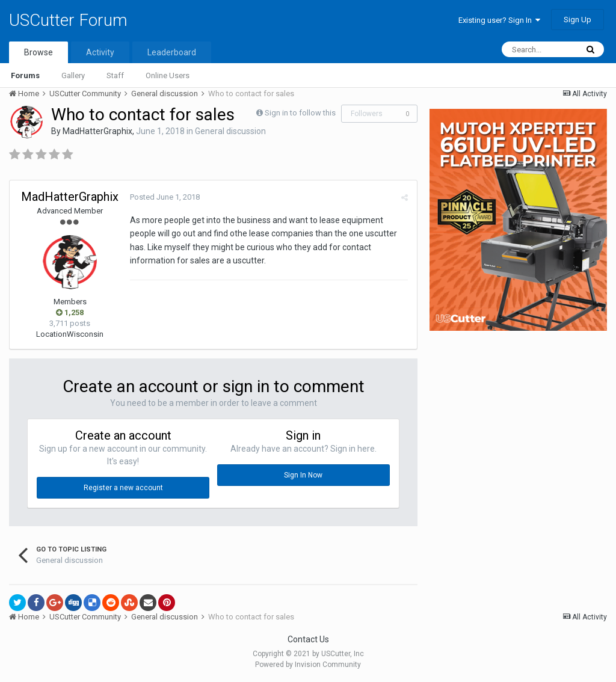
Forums (25, 75)
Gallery (73, 75)
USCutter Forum (68, 20)
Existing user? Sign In (499, 20)
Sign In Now (303, 475)
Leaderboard (172, 52)
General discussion (230, 131)
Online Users (168, 75)
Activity (100, 52)
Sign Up (577, 20)
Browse (38, 52)
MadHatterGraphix (97, 131)
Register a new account (123, 488)
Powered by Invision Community (308, 665)
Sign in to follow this (300, 113)
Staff (115, 75)
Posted (165, 197)
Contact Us (308, 639)
